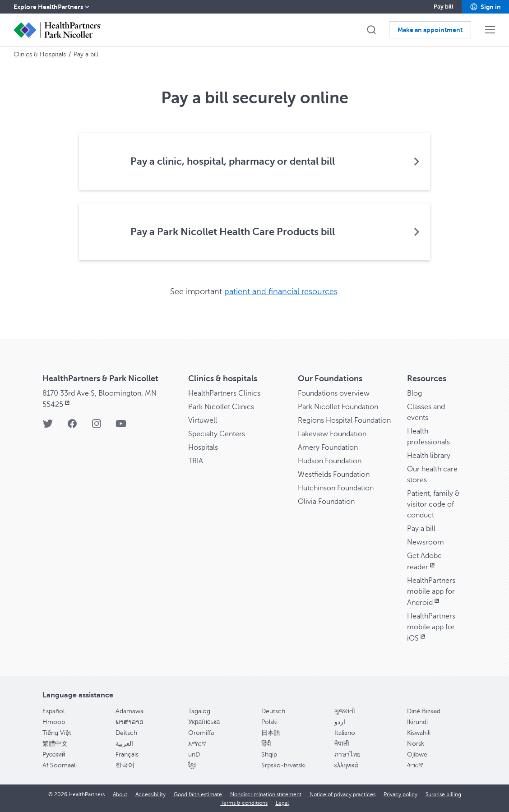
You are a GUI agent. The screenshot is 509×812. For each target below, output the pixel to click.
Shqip (269, 754)
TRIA (196, 461)
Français (127, 754)
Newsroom (426, 542)
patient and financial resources (281, 291)
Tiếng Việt (57, 732)
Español (53, 711)
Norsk (416, 743)
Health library (429, 455)
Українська (204, 722)
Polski (269, 722)
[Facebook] (72, 426)
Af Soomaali (60, 765)
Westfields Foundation (334, 474)
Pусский (54, 754)
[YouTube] (121, 426)
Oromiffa (201, 732)
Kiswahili (419, 732)
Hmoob (54, 722)
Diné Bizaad (424, 711)
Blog (414, 393)
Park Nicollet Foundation (338, 406)
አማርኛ (197, 743)
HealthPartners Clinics (224, 393)
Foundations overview (334, 393)
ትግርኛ (415, 765)
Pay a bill (421, 528)
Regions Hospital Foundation (344, 420)
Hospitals (203, 447)
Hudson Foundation (330, 461)
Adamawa (130, 711)
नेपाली (342, 743)
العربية (124, 743)
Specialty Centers (217, 434)
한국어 (125, 765)
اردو (340, 722)
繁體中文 (55, 743)
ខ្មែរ (192, 765)
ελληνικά (346, 765)
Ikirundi (417, 722)
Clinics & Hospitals (40, 54)
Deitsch (126, 732)
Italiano (345, 732)
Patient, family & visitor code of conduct (433, 504)
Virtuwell (203, 420)
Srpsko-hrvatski (283, 765)
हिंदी (266, 743)
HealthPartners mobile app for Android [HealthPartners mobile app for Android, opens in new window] (431, 591)
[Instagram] (97, 426)
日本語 (271, 732)
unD (194, 754)
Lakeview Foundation (332, 434)
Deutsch (273, 711)
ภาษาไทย (347, 754)
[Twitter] (48, 426)
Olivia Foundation (326, 501)
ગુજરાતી (345, 711)
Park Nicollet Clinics (221, 406)
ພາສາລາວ (130, 722)
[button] (485, 7)
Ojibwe (417, 754)
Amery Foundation (328, 447)
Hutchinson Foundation (336, 488)
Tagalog (199, 711)
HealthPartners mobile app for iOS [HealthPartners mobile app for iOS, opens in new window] (431, 627)
